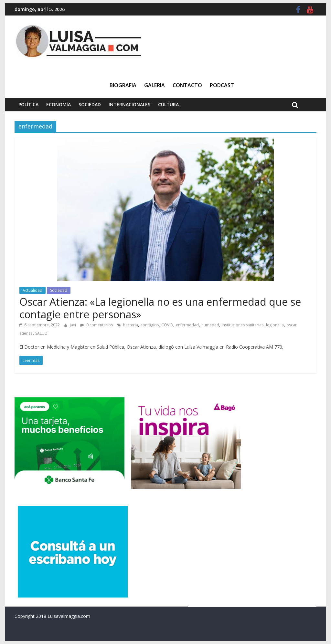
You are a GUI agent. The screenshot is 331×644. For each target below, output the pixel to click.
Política (28, 104)
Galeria (155, 85)
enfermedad (187, 325)
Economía (59, 104)
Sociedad (90, 104)
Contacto (187, 85)
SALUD (41, 333)
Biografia (123, 85)
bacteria (130, 325)
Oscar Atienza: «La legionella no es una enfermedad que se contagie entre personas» (160, 308)
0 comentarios (96, 325)
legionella (275, 325)
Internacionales (129, 104)
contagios (150, 325)
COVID (167, 325)
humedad (210, 325)
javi (73, 325)
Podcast (222, 85)
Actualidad (32, 290)
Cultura (168, 104)
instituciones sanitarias (243, 325)
